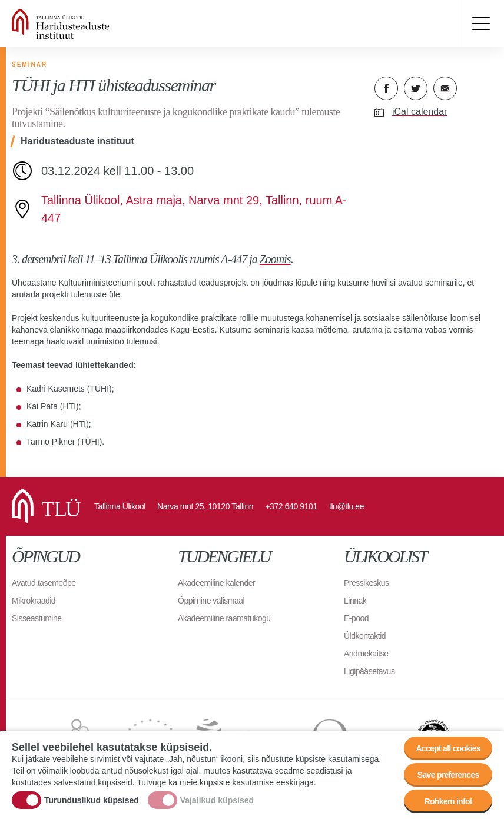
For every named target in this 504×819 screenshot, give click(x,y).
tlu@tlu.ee (346, 506)
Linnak (355, 601)
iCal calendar (420, 112)
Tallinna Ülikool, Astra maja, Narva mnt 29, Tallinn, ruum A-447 (194, 209)
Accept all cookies (448, 749)
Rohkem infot (448, 802)
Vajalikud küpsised (217, 800)
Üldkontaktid (365, 636)
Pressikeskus (366, 583)
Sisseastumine (37, 618)
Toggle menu (480, 24)
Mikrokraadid (34, 601)
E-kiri (445, 88)
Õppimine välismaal (211, 601)
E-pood (356, 618)
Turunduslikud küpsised (92, 800)
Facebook (386, 88)
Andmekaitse (366, 654)
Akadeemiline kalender (216, 583)
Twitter (416, 88)
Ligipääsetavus (369, 671)
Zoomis (275, 259)
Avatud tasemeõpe (44, 583)
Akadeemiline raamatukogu (224, 618)
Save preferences (448, 775)
